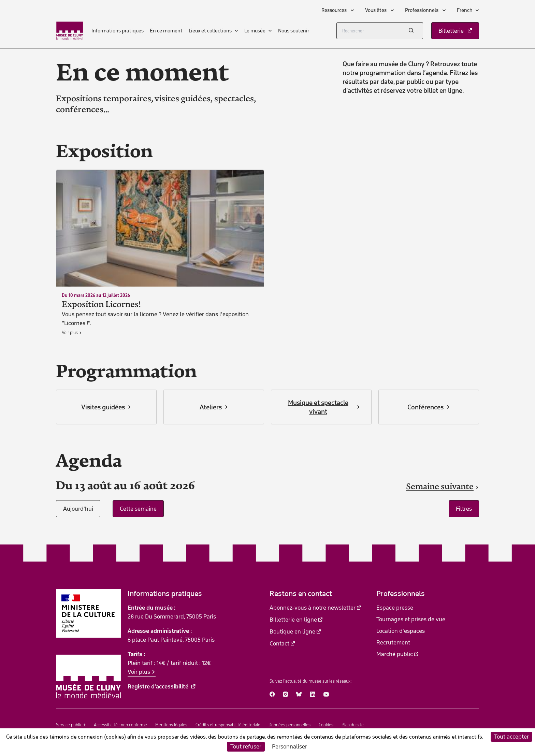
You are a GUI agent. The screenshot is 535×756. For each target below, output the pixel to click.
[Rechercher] (380, 31)
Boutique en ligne (292, 631)
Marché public (395, 654)
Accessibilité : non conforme (120, 725)
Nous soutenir (294, 31)
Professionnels (422, 10)
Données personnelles (290, 725)
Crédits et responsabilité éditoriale (228, 725)
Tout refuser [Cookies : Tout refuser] (246, 746)
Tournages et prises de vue (411, 619)
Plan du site (353, 725)
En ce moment (166, 31)
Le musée (255, 31)
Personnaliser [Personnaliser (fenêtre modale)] (290, 746)
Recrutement (393, 642)
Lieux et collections (210, 31)
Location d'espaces (401, 631)
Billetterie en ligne (293, 620)
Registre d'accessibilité (159, 686)
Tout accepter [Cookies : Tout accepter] (511, 737)
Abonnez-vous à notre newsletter (313, 608)
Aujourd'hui (78, 509)
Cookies (326, 725)
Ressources (335, 10)
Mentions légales (171, 725)
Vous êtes (376, 10)
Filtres (464, 509)
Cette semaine (138, 509)
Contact (279, 643)
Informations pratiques (118, 31)
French (465, 10)
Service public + (71, 725)
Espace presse (395, 608)
